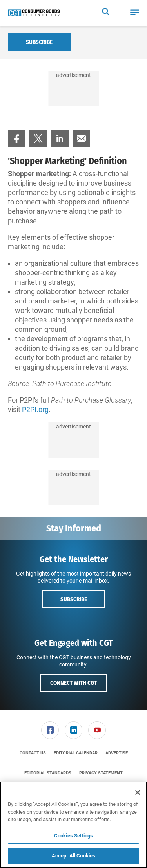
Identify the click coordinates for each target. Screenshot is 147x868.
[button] (135, 13)
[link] (17, 139)
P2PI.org (35, 409)
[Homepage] (34, 13)
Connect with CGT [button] (73, 683)
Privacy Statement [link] (101, 773)
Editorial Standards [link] (48, 773)
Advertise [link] (117, 753)
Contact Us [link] (33, 753)
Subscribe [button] (74, 599)
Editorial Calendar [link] (76, 753)
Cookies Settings (73, 836)
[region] (73, 825)
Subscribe (39, 42)
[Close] (138, 793)
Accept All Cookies (73, 856)
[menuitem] (17, 139)
